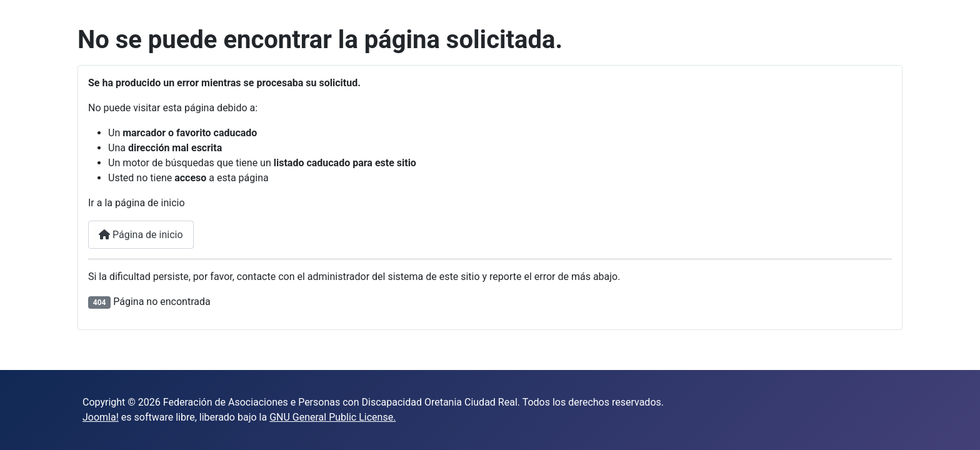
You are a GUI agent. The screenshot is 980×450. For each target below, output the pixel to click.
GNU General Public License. (332, 417)
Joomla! (101, 417)
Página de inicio (141, 235)
